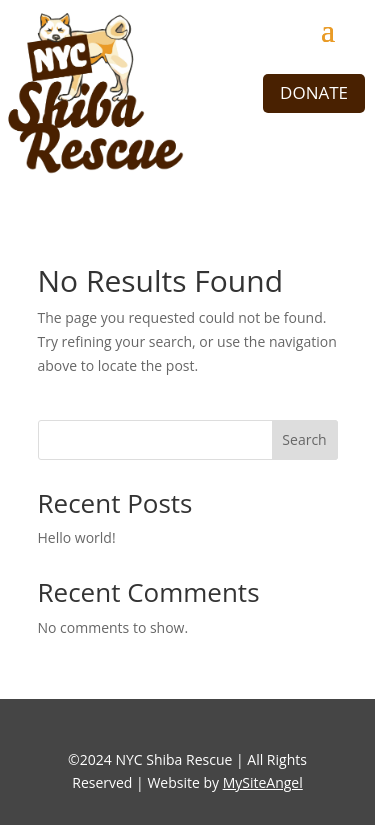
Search (304, 439)
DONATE (314, 92)
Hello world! (77, 537)
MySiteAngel (263, 782)
